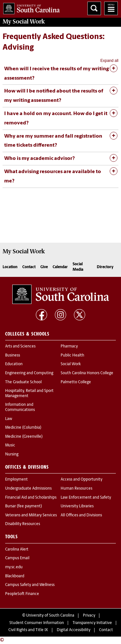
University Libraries (77, 506)
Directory (105, 267)
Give (44, 267)
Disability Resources (23, 524)
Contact (29, 267)
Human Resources (76, 489)
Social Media (78, 267)
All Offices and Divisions (81, 515)
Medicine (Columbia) (23, 428)
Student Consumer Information (37, 623)
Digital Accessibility (74, 630)
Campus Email (17, 558)
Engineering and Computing (29, 373)
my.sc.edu (14, 567)
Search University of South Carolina (94, 8)
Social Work (71, 364)
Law (9, 419)
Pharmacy (69, 346)
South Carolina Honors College (87, 373)
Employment (16, 480)
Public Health (72, 356)
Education (14, 364)
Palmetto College (76, 382)
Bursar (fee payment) (24, 506)
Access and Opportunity (81, 480)
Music (10, 445)
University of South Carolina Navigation (111, 8)
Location (10, 267)
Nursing (12, 454)
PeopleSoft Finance (22, 594)
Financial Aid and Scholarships (31, 498)
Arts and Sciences (20, 346)
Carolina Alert (17, 550)
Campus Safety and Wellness (30, 585)
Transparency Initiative (92, 623)
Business (13, 356)
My (24, 22)
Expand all (109, 61)
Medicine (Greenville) (24, 437)
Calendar (60, 267)
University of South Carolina (50, 616)
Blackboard (15, 576)
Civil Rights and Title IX (28, 630)
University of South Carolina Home (30, 7)
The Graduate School (23, 382)
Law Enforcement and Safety (86, 498)
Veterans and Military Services (31, 515)
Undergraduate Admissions (28, 489)
